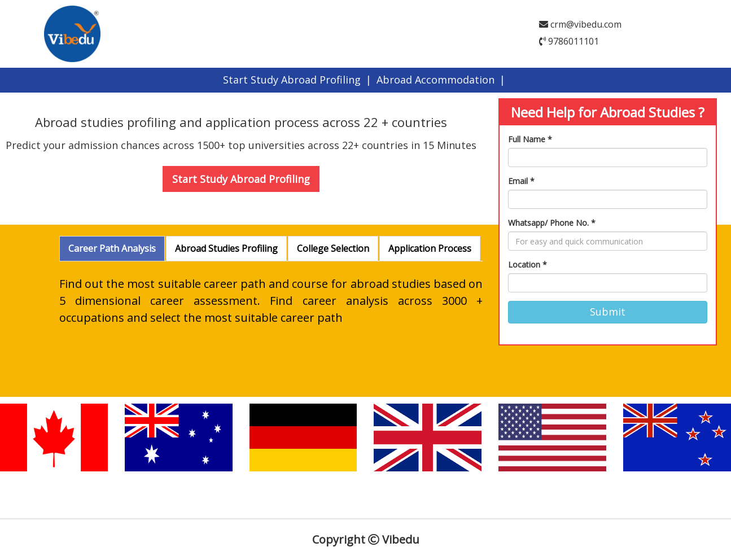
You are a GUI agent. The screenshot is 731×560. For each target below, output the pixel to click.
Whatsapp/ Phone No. (552, 223)
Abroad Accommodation (435, 80)
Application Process (430, 248)
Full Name (530, 139)
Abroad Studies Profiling (226, 248)
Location (528, 264)
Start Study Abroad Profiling (292, 80)
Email (521, 181)
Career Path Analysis (112, 248)
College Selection (333, 248)
